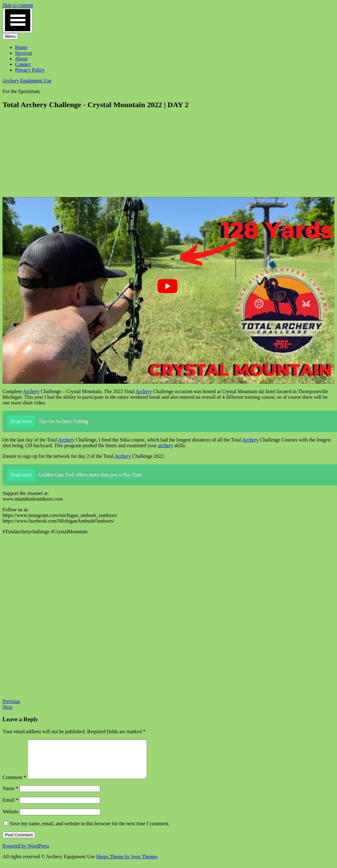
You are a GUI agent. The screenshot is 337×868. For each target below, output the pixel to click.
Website (11, 819)
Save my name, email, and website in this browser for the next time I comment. (90, 831)
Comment (14, 785)
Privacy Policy (30, 70)
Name (10, 796)
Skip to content (18, 5)
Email (10, 808)
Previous (11, 701)
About (21, 59)
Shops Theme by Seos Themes (127, 864)
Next (7, 707)
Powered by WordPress (26, 853)
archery (166, 445)
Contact (23, 64)
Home (21, 47)
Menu (10, 36)
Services (24, 53)
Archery (31, 391)
